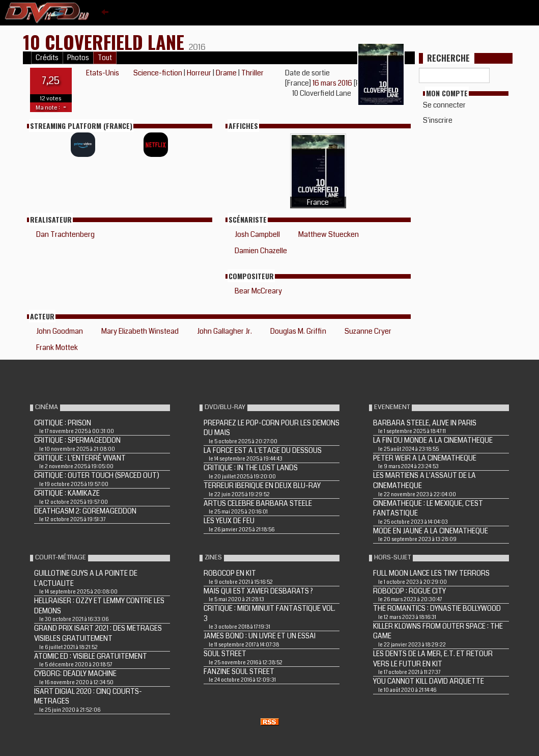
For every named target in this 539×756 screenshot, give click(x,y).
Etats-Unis (103, 73)
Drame (226, 73)
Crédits (47, 58)
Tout (105, 58)
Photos (78, 58)
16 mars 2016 (333, 83)
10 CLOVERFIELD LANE (106, 42)
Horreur (199, 73)
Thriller (252, 73)
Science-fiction (158, 73)
